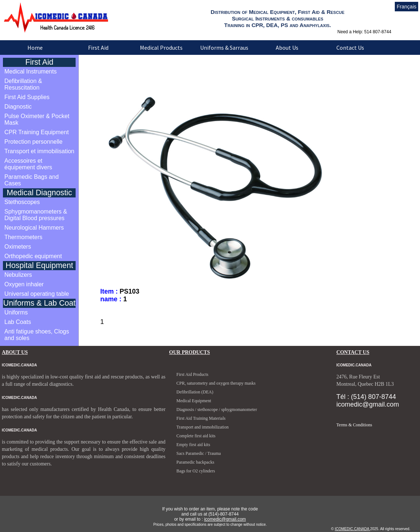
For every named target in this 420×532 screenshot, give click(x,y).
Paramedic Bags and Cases (32, 180)
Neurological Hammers (34, 228)
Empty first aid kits (193, 445)
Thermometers (23, 237)
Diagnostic (18, 107)
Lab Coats (18, 322)
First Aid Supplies (27, 97)
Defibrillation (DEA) (195, 392)
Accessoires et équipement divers (28, 164)
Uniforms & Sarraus (224, 48)
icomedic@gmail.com (225, 519)
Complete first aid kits (196, 436)
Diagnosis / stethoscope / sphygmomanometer (217, 410)
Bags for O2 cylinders (196, 471)
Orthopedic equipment (33, 256)
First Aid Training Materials (201, 418)
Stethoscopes (22, 202)
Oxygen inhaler (24, 284)
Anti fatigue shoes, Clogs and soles (37, 335)
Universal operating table (37, 294)
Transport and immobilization (203, 427)
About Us (287, 48)
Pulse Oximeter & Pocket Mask (37, 119)
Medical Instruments (30, 71)
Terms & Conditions (354, 425)
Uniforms (16, 312)
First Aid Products (192, 374)
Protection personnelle (33, 142)
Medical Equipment (194, 401)
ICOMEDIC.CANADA (353, 529)
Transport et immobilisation (39, 151)
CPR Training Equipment (37, 132)
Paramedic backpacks (195, 462)
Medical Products (161, 48)
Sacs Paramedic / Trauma (199, 453)
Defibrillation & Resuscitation (23, 84)
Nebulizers (18, 275)
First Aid (98, 48)
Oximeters (18, 247)
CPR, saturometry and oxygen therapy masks (216, 383)
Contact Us (350, 48)
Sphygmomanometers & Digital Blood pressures (36, 215)
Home (35, 48)
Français (406, 7)
